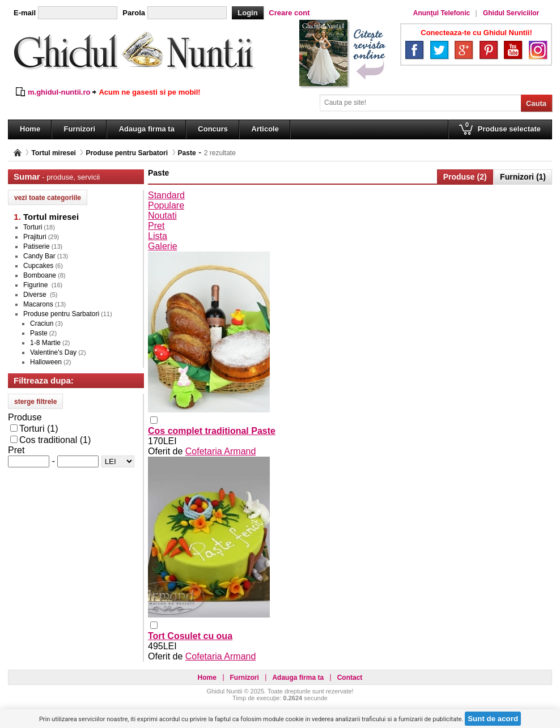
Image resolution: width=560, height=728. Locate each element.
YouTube (513, 50)
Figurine (37, 285)
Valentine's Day (53, 352)
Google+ (464, 50)
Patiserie (37, 246)
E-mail (25, 13)
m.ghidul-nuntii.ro (59, 92)
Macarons (38, 304)
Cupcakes (38, 266)
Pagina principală (18, 153)
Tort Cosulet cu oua (190, 636)
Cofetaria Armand (221, 451)
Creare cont (289, 13)
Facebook (414, 50)
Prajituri (35, 237)
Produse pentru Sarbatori (127, 153)
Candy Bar (39, 256)
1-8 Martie (45, 343)
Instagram (538, 50)
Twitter (439, 50)
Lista (158, 236)
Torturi (33, 227)
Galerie (163, 246)
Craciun (42, 323)
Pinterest (489, 50)
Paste (187, 153)
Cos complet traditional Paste (212, 431)
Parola (134, 13)
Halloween (46, 362)
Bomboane (40, 275)
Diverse (36, 295)
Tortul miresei (53, 153)
